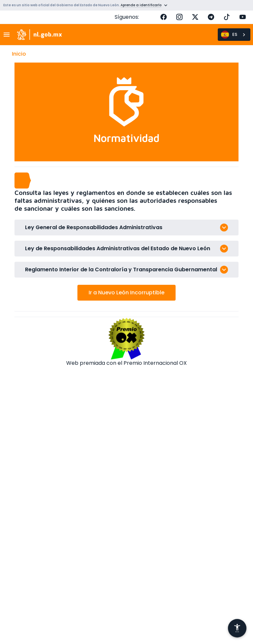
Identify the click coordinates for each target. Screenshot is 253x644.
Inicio (19, 54)
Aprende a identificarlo (141, 5)
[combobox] (234, 35)
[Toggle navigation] (9, 35)
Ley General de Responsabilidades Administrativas (94, 227)
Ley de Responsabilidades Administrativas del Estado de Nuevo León (118, 248)
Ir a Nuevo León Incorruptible (126, 293)
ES (229, 35)
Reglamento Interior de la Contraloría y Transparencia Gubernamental (121, 269)
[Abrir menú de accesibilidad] (237, 628)
